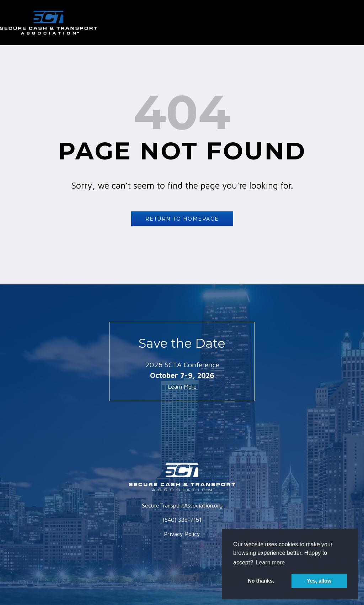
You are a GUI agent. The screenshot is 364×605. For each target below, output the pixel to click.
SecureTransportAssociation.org (182, 505)
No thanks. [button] (261, 581)
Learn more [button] (271, 562)
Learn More (182, 386)
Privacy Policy (182, 534)
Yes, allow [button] (319, 581)
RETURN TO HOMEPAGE (182, 219)
